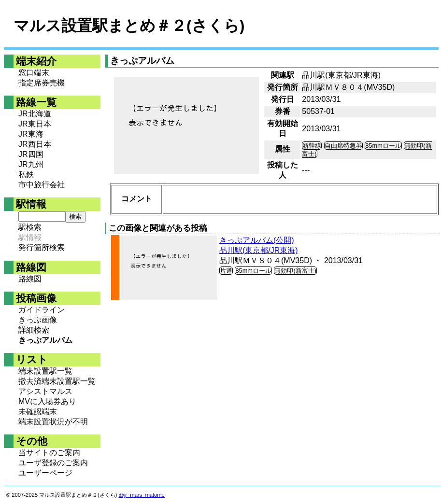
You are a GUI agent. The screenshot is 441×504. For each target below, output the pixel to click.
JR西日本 (35, 144)
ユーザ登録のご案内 (53, 463)
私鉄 (26, 175)
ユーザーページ (45, 473)
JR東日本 (35, 124)
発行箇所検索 (42, 247)
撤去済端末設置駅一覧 (57, 381)
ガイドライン (42, 310)
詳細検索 (34, 330)
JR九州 (31, 164)
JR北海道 (35, 114)
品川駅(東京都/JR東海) (259, 250)
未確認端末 (38, 412)
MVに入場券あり (47, 401)
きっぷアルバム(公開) (257, 240)
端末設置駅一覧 (45, 371)
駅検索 (30, 227)
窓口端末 (34, 73)
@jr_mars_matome (142, 495)
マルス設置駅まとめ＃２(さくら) (129, 26)
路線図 (30, 279)
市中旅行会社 (42, 185)
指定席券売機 (42, 83)
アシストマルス (45, 391)
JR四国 (31, 154)
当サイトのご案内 (49, 453)
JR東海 (31, 134)
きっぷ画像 (38, 320)
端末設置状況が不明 (53, 422)
